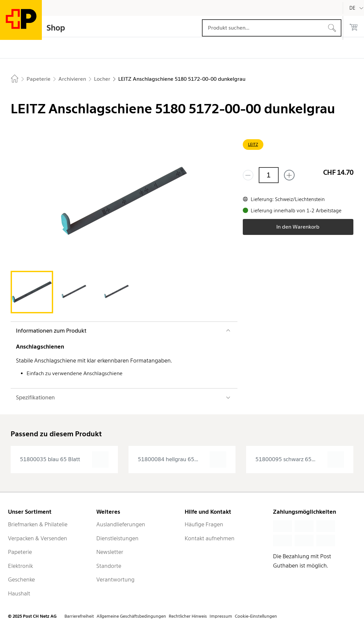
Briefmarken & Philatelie (38, 524)
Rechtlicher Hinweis (188, 616)
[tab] (32, 292)
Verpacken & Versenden (38, 538)
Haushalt (19, 593)
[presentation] (64, 460)
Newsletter (110, 552)
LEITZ (253, 144)
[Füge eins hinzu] (289, 175)
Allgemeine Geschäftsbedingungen (131, 616)
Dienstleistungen (117, 538)
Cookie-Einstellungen (256, 616)
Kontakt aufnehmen (210, 538)
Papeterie (20, 552)
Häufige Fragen (204, 524)
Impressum (221, 616)
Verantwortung (115, 579)
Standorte (109, 566)
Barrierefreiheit (79, 616)
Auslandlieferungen (121, 524)
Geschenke (21, 579)
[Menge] (269, 175)
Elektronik (20, 566)
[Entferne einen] (248, 175)
